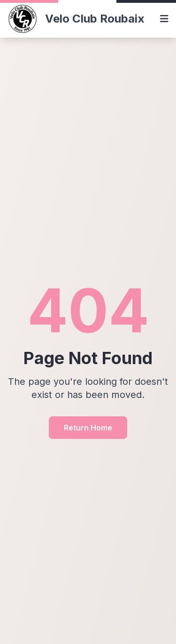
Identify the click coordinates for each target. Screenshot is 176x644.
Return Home (88, 428)
